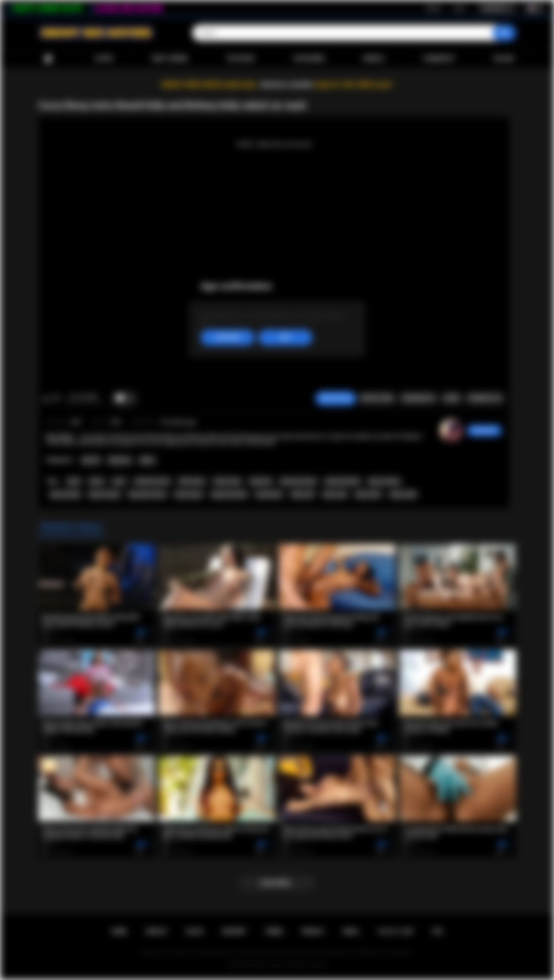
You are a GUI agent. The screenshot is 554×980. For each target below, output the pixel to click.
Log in (459, 8)
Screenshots (418, 398)
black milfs (368, 494)
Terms (274, 931)
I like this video (46, 399)
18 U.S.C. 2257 (396, 931)
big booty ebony (298, 481)
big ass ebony (384, 481)
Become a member (287, 85)
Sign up (434, 8)
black (74, 481)
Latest (104, 59)
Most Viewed (170, 59)
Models (374, 59)
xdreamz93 (484, 431)
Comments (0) (485, 398)
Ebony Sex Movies (269, 965)
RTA (438, 931)
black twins (192, 481)
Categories (309, 59)
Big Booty (120, 460)
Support (234, 931)
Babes (147, 460)
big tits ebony (105, 494)
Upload (504, 59)
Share (451, 398)
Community (439, 59)
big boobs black (229, 494)
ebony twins (228, 481)
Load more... (277, 883)
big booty (261, 481)
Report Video (377, 398)
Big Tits (91, 460)
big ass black (65, 494)
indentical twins (152, 481)
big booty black (343, 481)
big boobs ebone (147, 494)
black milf (303, 494)
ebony (97, 481)
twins (119, 481)
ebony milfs (403, 494)
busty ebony (189, 494)
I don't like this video (56, 399)
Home (48, 59)
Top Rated (240, 59)
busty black (269, 494)
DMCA (351, 931)
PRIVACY (313, 931)
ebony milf (335, 494)
